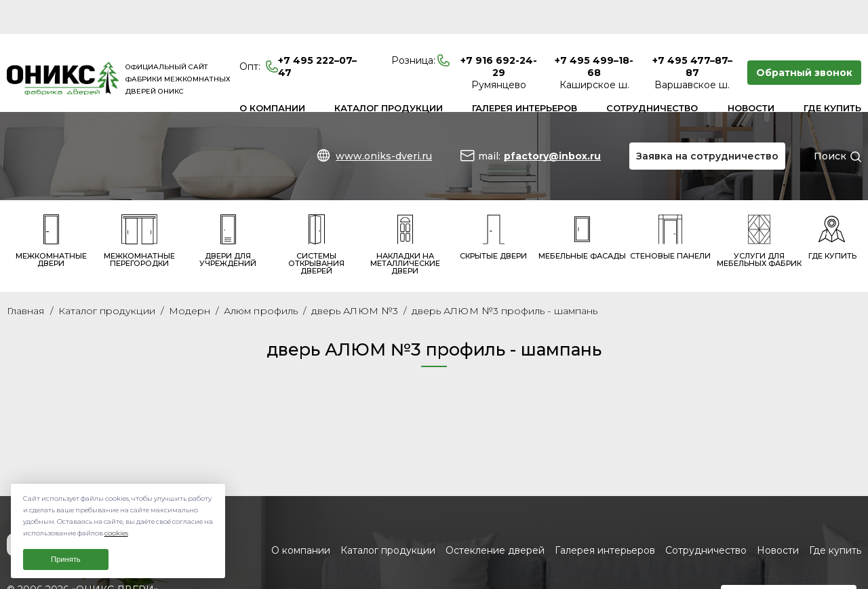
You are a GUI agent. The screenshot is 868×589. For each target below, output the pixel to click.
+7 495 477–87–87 (692, 33)
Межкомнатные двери (51, 207)
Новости (751, 74)
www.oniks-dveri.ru (384, 122)
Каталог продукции (389, 74)
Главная (26, 277)
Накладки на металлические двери (405, 211)
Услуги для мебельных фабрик (759, 207)
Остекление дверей (495, 517)
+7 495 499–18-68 (594, 33)
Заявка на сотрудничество (707, 122)
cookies (116, 533)
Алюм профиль (261, 277)
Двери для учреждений (228, 207)
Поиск (830, 122)
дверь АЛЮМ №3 (355, 277)
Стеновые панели (670, 203)
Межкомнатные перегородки (139, 207)
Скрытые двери (493, 203)
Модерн (190, 277)
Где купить (832, 74)
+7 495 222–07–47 (298, 33)
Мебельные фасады (582, 203)
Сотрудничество (652, 74)
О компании (272, 74)
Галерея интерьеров (525, 74)
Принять (66, 559)
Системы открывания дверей (316, 211)
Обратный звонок (804, 39)
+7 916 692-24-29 (499, 33)
